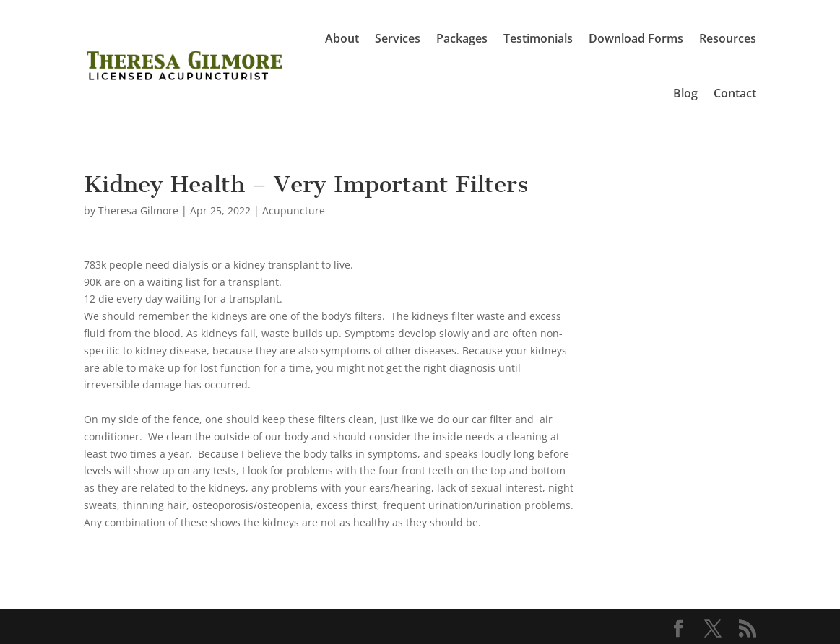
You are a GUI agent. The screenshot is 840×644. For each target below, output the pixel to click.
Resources (728, 38)
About (342, 38)
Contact (735, 93)
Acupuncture (294, 210)
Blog (685, 93)
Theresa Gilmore (138, 210)
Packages (462, 38)
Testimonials (538, 38)
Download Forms (636, 38)
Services (398, 38)
